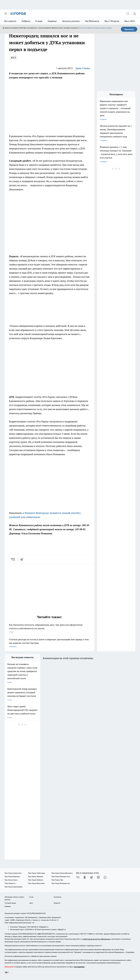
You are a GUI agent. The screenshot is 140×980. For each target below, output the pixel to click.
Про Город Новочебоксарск (62, 873)
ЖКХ (13, 58)
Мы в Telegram (112, 21)
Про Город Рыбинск (36, 880)
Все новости (10, 21)
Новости (57, 903)
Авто (31, 903)
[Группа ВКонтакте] (78, 877)
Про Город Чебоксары (37, 873)
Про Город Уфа (57, 880)
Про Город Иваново (36, 876)
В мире (39, 21)
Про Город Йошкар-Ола (61, 876)
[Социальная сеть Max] (105, 877)
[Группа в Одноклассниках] (85, 877)
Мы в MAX (130, 21)
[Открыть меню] (6, 14)
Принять (129, 29)
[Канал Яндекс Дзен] (98, 877)
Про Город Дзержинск (13, 873)
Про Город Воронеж (12, 876)
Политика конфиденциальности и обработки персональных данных (31, 956)
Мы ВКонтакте (92, 21)
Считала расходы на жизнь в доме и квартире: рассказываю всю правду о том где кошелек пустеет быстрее (49, 643)
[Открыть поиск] (128, 14)
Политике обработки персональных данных (95, 28)
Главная (8, 906)
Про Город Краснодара (13, 887)
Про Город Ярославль (37, 883)
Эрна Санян (83, 68)
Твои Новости (10, 883)
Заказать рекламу (71, 21)
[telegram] (23, 559)
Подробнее (130, 952)
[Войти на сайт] (135, 14)
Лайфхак (26, 21)
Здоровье (52, 21)
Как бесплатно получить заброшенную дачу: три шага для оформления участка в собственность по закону (49, 629)
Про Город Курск (11, 880)
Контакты (57, 897)
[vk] (13, 559)
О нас (31, 897)
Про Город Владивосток (61, 883)
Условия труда (10, 903)
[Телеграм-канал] (91, 877)
